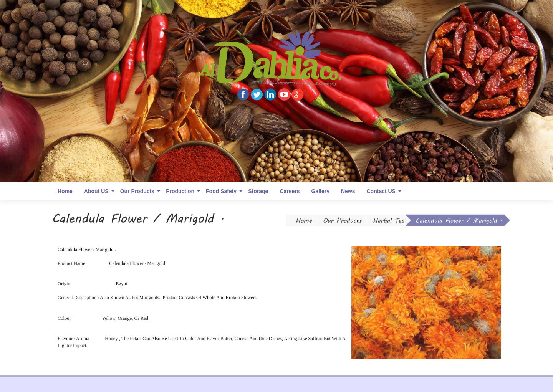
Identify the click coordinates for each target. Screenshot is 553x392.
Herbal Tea (389, 222)
